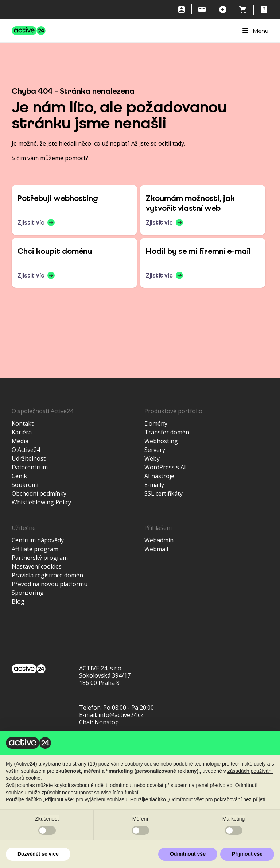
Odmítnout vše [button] (188, 854)
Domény (156, 423)
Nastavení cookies (37, 566)
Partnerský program (40, 558)
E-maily (154, 485)
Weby (152, 458)
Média (20, 441)
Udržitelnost (29, 458)
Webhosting (161, 441)
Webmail (156, 549)
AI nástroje (159, 476)
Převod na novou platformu (50, 584)
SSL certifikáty (164, 493)
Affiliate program (35, 549)
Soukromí (25, 485)
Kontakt (23, 423)
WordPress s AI (165, 467)
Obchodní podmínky (39, 493)
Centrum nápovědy (38, 540)
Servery (155, 450)
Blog (18, 601)
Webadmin (159, 540)
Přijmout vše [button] (247, 854)
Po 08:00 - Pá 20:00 (129, 708)
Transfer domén (167, 432)
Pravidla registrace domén (47, 575)
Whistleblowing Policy (41, 502)
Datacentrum (30, 467)
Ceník (19, 476)
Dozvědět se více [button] (38, 854)
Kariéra (22, 432)
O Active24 (26, 450)
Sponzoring (28, 593)
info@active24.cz (121, 715)
